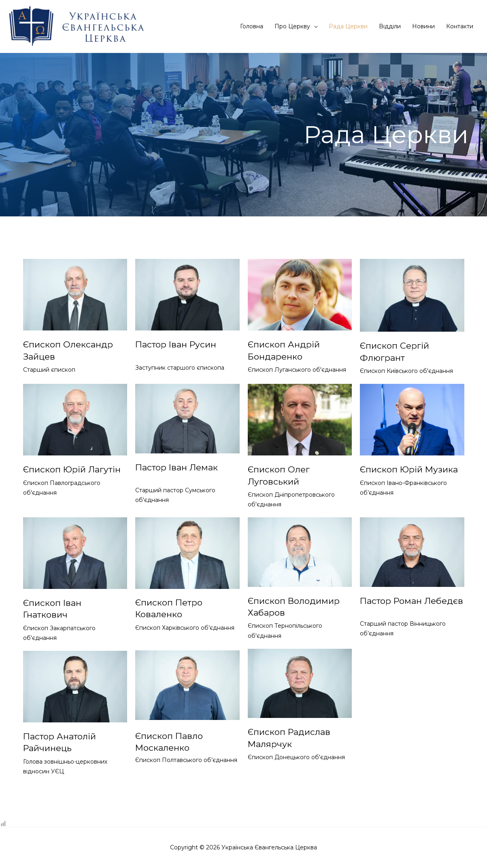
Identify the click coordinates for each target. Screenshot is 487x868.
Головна (252, 26)
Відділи (390, 26)
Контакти (460, 26)
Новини (423, 26)
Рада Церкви (348, 26)
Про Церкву (292, 26)
